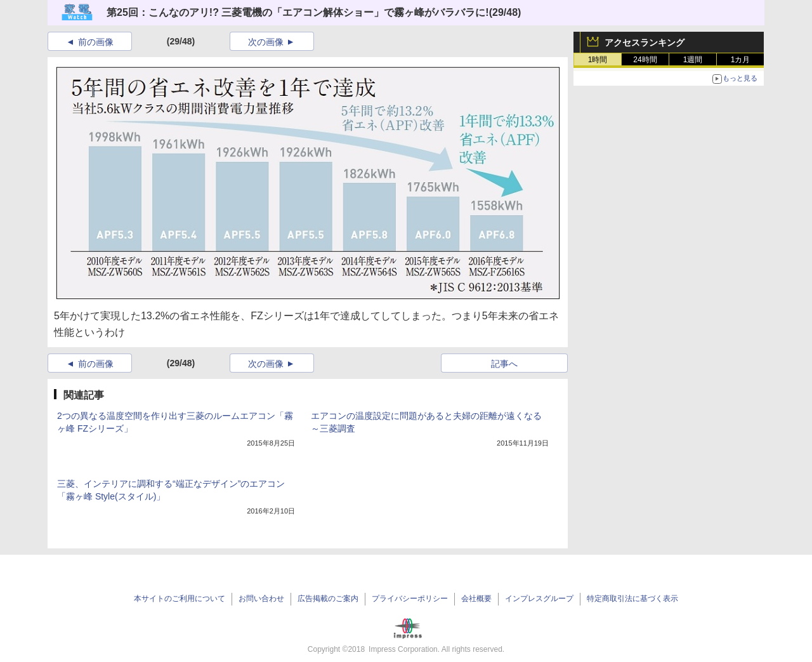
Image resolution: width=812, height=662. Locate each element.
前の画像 (96, 42)
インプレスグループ (539, 599)
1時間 (598, 60)
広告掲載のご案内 (328, 599)
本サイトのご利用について (180, 599)
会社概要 (476, 599)
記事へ (504, 364)
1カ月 (741, 60)
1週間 (693, 60)
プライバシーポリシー (410, 599)
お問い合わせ (261, 599)
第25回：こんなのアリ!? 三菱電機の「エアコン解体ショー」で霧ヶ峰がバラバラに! (298, 12)
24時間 (645, 60)
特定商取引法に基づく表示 (632, 599)
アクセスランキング (645, 43)
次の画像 (266, 42)
